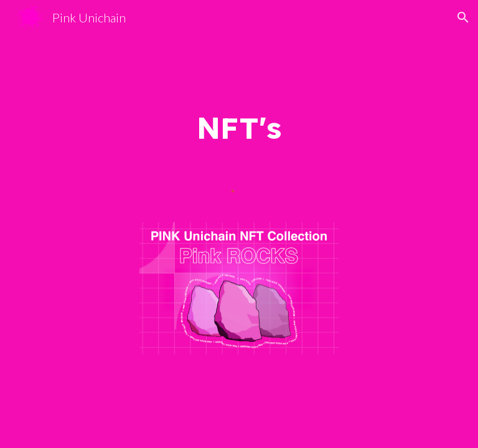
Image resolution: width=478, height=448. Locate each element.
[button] (463, 17)
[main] (239, 128)
